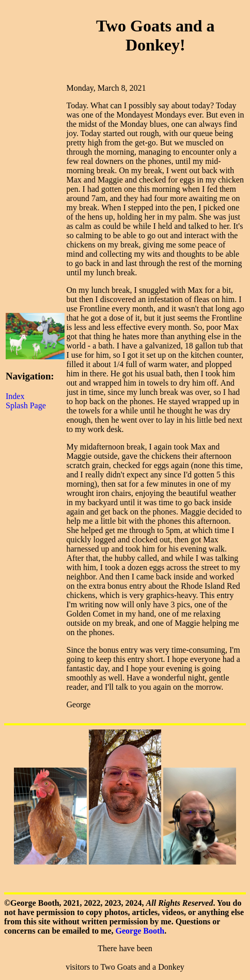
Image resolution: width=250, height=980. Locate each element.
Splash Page (26, 405)
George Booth (140, 931)
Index (15, 396)
